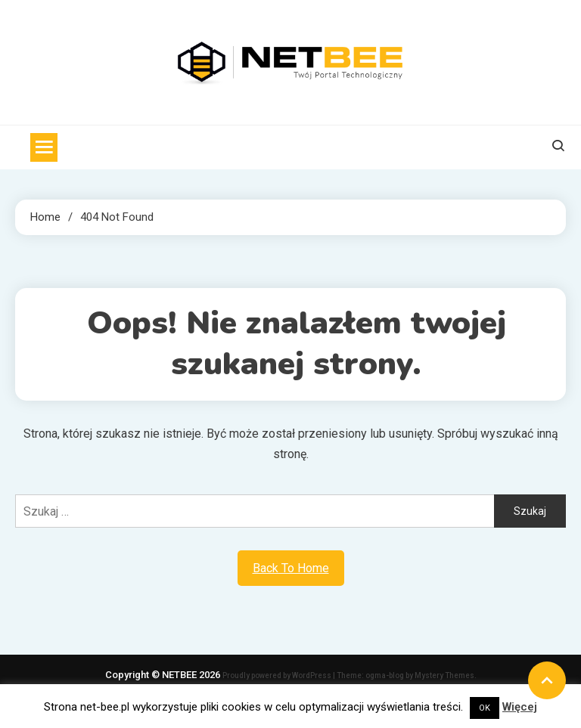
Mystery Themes (444, 675)
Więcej (520, 707)
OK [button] (485, 708)
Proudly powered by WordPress (278, 675)
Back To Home (291, 568)
